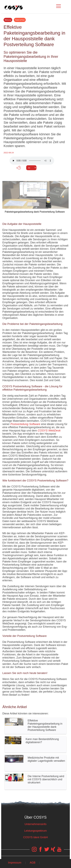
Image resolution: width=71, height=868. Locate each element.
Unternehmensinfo (35, 824)
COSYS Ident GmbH (35, 837)
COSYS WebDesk (49, 430)
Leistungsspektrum (35, 831)
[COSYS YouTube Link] (59, 851)
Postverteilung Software (25, 424)
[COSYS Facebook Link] (40, 851)
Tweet (35, 173)
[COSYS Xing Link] (53, 851)
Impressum (15, 863)
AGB (33, 863)
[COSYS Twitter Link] (47, 851)
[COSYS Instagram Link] (34, 851)
